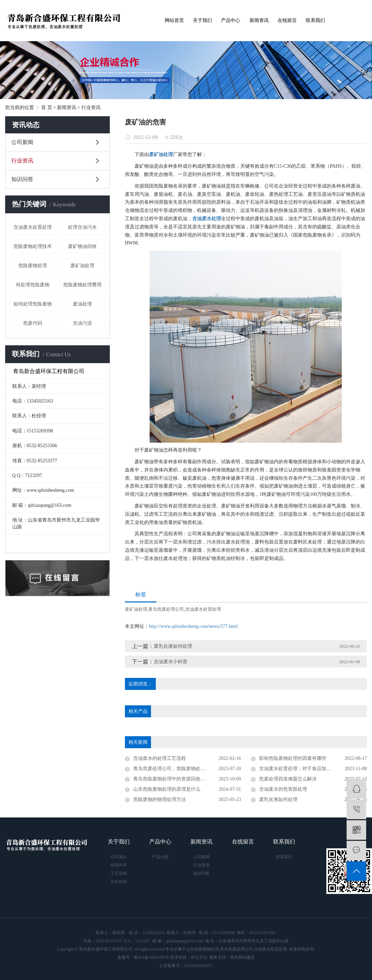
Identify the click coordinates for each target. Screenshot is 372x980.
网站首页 (174, 20)
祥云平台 (199, 957)
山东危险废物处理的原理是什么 (167, 789)
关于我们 (202, 20)
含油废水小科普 (171, 662)
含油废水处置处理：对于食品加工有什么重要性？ (312, 769)
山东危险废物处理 (202, 949)
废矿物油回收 (82, 246)
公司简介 (119, 857)
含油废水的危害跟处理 (283, 789)
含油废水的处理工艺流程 (160, 758)
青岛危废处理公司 (166, 609)
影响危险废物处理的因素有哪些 (293, 758)
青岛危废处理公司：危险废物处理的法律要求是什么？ (187, 769)
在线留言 (287, 20)
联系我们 (315, 20)
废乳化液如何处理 (173, 646)
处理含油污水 (82, 227)
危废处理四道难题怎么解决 (288, 779)
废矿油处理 (82, 266)
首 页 (47, 107)
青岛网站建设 (242, 957)
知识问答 (22, 179)
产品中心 (231, 20)
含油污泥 (82, 323)
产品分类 (160, 857)
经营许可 (119, 865)
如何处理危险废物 (33, 304)
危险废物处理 (33, 266)
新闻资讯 (259, 20)
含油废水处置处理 (33, 227)
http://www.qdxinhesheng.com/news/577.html (193, 626)
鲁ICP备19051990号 (152, 957)
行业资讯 (91, 107)
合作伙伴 (119, 882)
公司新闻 (22, 142)
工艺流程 (119, 873)
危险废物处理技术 (33, 246)
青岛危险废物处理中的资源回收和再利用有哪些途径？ (187, 779)
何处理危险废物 (33, 285)
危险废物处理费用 (82, 285)
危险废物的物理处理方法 (160, 799)
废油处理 (82, 304)
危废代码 (33, 323)
